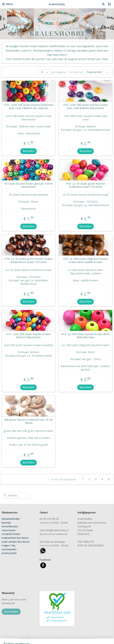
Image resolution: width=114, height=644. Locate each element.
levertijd (6, 523)
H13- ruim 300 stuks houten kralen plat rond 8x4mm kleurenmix (85, 107)
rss (52, 639)
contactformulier (11, 534)
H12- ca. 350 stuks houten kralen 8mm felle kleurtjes (86, 336)
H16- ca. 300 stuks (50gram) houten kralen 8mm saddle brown (86, 261)
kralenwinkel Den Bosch (15, 538)
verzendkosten (10, 526)
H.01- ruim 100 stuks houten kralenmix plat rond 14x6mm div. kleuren (29, 107)
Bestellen (28, 151)
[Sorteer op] (97, 72)
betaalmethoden (11, 519)
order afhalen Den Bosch (16, 542)
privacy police (9, 553)
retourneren (9, 530)
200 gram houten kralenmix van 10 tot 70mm (28, 422)
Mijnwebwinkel (89, 639)
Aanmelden (11, 612)
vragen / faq (8, 545)
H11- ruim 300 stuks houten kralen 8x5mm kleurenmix (28, 336)
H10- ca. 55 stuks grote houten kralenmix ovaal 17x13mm (85, 185)
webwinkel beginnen (63, 639)
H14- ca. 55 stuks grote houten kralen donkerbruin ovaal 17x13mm (29, 261)
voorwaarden (9, 549)
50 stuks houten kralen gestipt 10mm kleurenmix (29, 185)
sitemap (45, 639)
